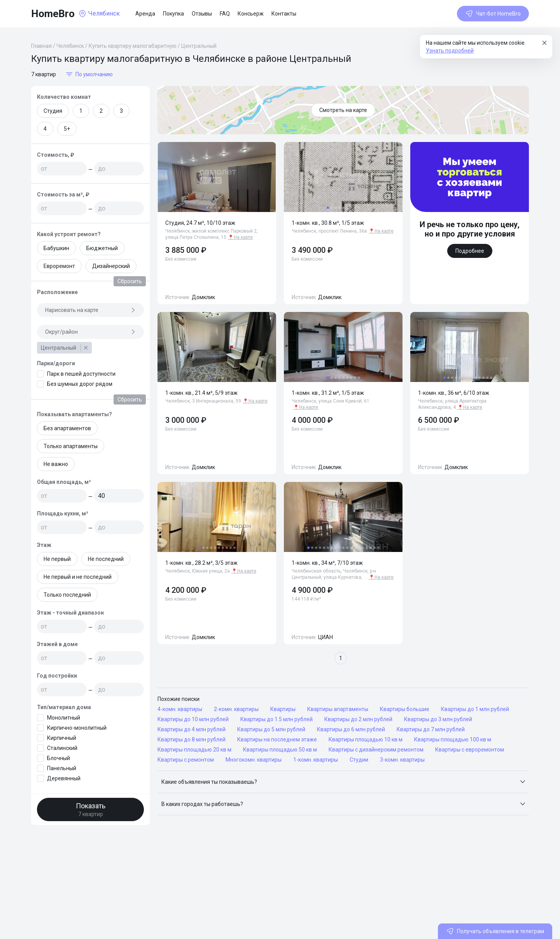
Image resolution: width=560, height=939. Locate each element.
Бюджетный (102, 248)
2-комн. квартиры (236, 709)
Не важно (56, 464)
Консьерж (251, 14)
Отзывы (202, 14)
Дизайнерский (111, 266)
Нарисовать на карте (90, 310)
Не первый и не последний (78, 577)
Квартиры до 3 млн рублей (438, 719)
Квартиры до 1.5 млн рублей (276, 719)
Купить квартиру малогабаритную (133, 46)
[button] (343, 782)
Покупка (173, 14)
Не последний (106, 559)
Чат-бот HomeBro (493, 14)
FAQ (225, 14)
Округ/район (90, 332)
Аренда (145, 14)
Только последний (67, 595)
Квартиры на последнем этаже (277, 739)
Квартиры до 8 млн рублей (192, 739)
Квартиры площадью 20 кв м (194, 750)
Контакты (284, 14)
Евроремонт (59, 266)
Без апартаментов (67, 428)
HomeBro (53, 14)
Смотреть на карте (343, 110)
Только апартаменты (71, 446)
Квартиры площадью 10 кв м (366, 739)
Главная (41, 46)
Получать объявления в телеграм (495, 931)
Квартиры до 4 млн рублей (192, 729)
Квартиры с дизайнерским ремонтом (376, 750)
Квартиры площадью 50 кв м (280, 750)
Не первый (57, 559)
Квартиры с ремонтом (186, 760)
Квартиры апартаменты (338, 709)
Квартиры (283, 709)
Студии (359, 760)
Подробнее (470, 251)
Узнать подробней (450, 51)
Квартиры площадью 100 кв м (453, 739)
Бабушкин (56, 248)
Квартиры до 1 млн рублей (475, 709)
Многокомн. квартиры (254, 760)
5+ (67, 129)
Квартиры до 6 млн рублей (351, 729)
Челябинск (70, 46)
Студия (53, 111)
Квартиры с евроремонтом (470, 750)
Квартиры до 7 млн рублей (431, 729)
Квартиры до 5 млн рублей (271, 729)
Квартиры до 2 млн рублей (358, 719)
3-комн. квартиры (402, 760)
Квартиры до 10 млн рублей (193, 719)
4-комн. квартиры (180, 709)
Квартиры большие (405, 709)
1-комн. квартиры (316, 760)
